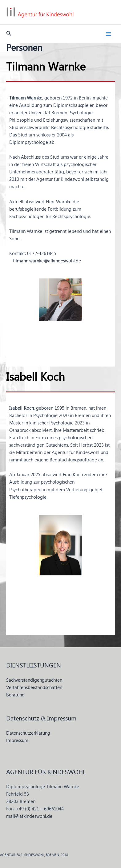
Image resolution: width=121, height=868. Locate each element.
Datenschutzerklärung (28, 733)
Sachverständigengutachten (34, 680)
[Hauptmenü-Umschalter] (108, 34)
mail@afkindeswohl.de (29, 817)
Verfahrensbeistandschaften (34, 688)
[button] (9, 34)
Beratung (15, 695)
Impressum (17, 741)
